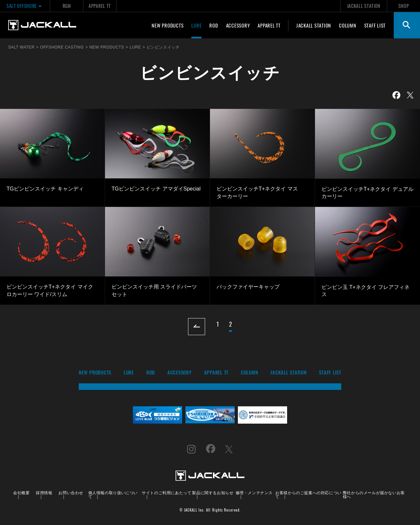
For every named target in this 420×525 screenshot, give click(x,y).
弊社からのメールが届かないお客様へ (374, 494)
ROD (214, 25)
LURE (196, 25)
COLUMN (348, 25)
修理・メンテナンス (254, 492)
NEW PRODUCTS (168, 25)
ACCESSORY (238, 25)
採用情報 (44, 492)
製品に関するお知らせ (213, 492)
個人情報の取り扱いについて (113, 494)
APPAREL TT (100, 6)
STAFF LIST (375, 25)
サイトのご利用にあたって (167, 492)
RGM (67, 6)
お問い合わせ (71, 492)
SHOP (404, 6)
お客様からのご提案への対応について (308, 494)
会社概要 (21, 492)
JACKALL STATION (364, 6)
